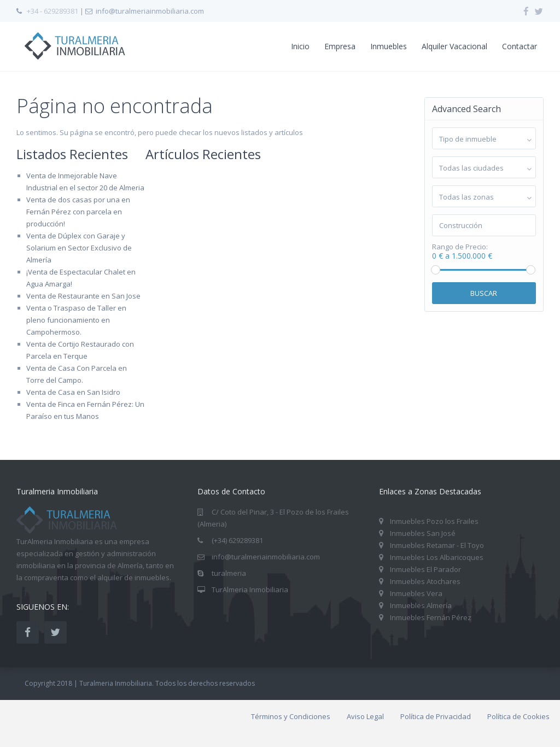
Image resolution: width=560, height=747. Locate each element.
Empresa (340, 46)
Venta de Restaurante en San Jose (83, 296)
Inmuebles (389, 46)
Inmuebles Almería (421, 605)
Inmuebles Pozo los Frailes (434, 521)
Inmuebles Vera (416, 593)
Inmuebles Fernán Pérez (431, 617)
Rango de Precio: (460, 247)
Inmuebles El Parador (425, 569)
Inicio (300, 46)
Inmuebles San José (423, 533)
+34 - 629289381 (52, 11)
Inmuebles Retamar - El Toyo (437, 545)
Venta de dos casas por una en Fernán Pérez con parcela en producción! (78, 212)
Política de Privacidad (436, 716)
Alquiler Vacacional (454, 46)
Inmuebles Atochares (425, 581)
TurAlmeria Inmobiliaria (250, 590)
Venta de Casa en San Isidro (73, 392)
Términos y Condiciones (291, 716)
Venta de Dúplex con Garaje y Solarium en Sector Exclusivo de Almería (79, 248)
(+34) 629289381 (237, 540)
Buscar (484, 293)
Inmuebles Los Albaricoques (437, 557)
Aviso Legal (365, 716)
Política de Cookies (518, 716)
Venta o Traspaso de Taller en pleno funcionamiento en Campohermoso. (76, 320)
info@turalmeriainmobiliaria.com (266, 557)
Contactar (520, 46)
